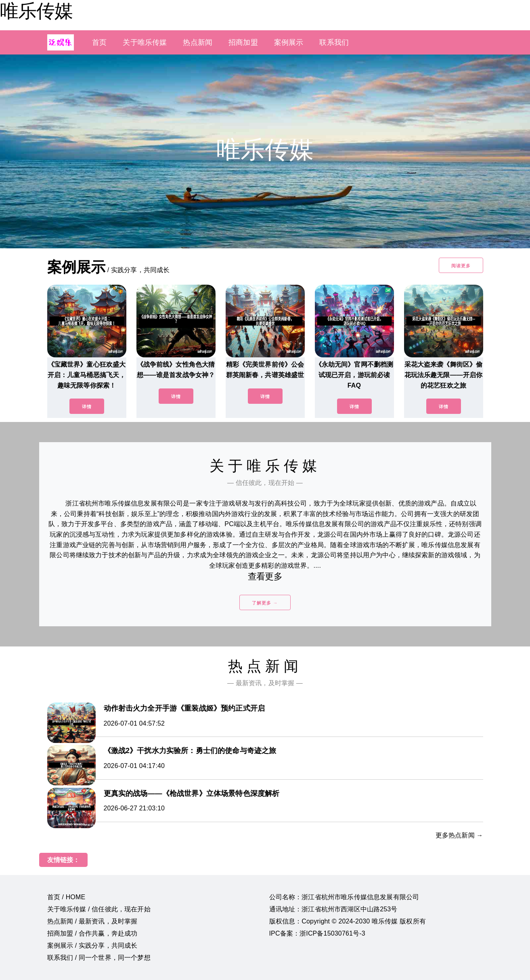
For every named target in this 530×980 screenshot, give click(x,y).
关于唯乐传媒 (145, 42)
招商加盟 (243, 42)
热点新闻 (198, 42)
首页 (99, 42)
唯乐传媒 (36, 11)
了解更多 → (265, 603)
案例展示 (289, 42)
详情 (87, 407)
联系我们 (334, 42)
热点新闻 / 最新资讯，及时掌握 (92, 921)
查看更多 (265, 576)
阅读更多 (461, 266)
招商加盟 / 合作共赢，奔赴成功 (92, 933)
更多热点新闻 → (459, 835)
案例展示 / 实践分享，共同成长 (92, 945)
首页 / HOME (66, 897)
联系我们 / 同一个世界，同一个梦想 (99, 958)
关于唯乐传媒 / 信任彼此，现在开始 (99, 909)
